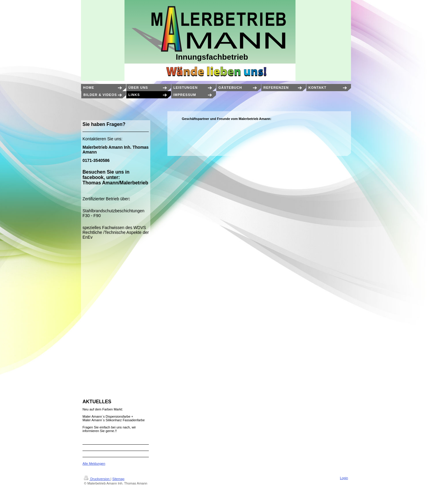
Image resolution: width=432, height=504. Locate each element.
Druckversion (97, 479)
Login (344, 478)
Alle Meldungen (94, 464)
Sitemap (118, 479)
